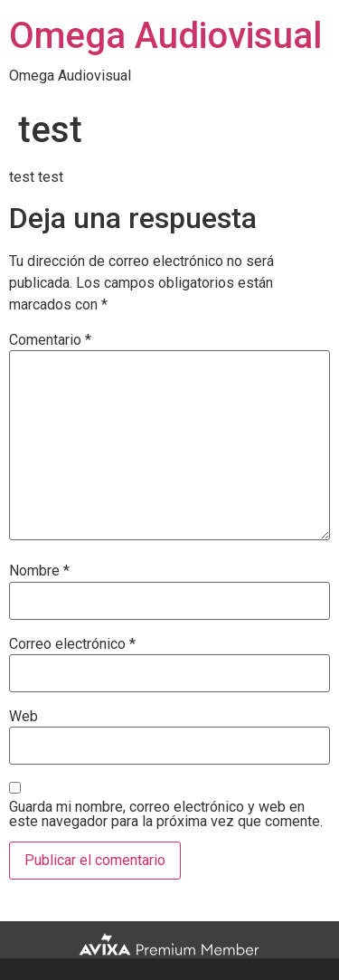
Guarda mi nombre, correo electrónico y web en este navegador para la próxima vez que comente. (166, 814)
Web (24, 717)
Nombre (39, 571)
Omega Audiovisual (165, 36)
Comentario (50, 340)
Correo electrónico (72, 644)
